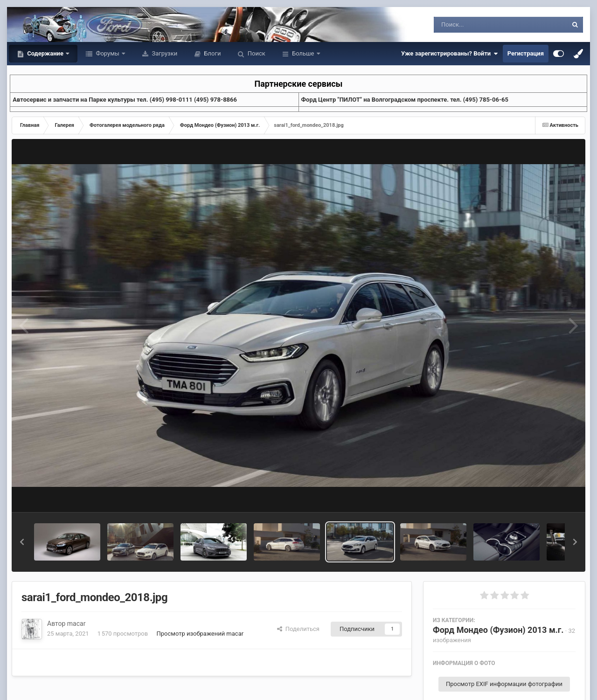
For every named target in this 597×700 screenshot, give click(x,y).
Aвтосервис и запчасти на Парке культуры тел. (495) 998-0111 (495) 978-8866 (125, 100)
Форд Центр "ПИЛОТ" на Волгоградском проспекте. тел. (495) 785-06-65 (405, 100)
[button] (22, 542)
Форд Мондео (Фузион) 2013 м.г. (498, 630)
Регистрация (526, 53)
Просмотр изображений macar (200, 634)
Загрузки (164, 53)
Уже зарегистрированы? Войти (450, 54)
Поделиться (298, 629)
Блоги (212, 53)
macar (76, 624)
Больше (303, 53)
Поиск (256, 53)
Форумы (108, 53)
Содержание (45, 53)
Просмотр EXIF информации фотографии (504, 684)
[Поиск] (483, 25)
